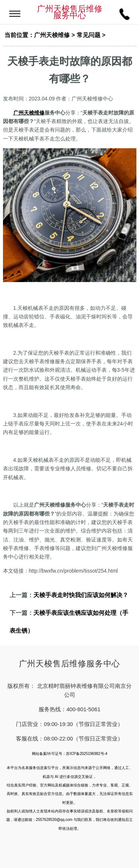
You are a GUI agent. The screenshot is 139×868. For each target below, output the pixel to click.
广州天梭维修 (52, 35)
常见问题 (89, 35)
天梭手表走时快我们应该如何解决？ (81, 595)
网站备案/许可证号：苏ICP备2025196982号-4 (70, 754)
